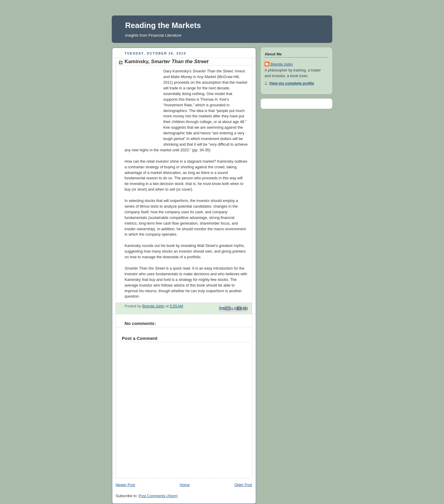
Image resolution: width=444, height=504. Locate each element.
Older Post (243, 485)
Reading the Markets (163, 25)
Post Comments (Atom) (158, 496)
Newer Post (125, 485)
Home (185, 485)
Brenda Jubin (282, 64)
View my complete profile (292, 83)
